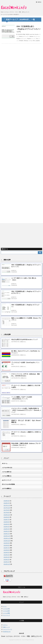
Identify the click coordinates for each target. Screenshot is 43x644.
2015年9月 (7, 543)
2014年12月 (7, 564)
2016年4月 (7, 527)
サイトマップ (6, 615)
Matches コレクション (35, 36)
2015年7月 (7, 548)
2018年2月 (7, 503)
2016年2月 (7, 531)
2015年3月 (7, 557)
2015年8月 (7, 545)
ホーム (5, 606)
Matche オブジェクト (24, 36)
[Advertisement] (21, 131)
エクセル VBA (32, 41)
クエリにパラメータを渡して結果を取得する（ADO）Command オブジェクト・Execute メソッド (26, 410)
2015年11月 (7, 538)
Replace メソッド (31, 39)
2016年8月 (7, 517)
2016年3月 (7, 529)
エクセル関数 (7, 476)
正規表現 (38, 41)
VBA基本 (27, 34)
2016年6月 (7, 522)
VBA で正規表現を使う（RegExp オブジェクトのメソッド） (28, 29)
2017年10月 (7, 508)
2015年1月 (7, 562)
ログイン (5, 625)
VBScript (26, 41)
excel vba (32, 34)
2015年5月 (7, 552)
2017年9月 (7, 510)
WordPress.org (7, 632)
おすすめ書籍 (7, 488)
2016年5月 (7, 524)
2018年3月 (7, 501)
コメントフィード (8, 629)
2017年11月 (7, 505)
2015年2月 (7, 560)
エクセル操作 (7, 472)
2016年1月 (7, 534)
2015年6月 (7, 550)
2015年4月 (7, 555)
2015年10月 (7, 541)
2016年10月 (7, 515)
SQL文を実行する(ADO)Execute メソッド (24, 340)
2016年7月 (7, 520)
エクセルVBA (7, 468)
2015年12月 (7, 536)
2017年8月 (7, 513)
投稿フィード (6, 627)
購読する (5, 249)
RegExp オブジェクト (21, 39)
